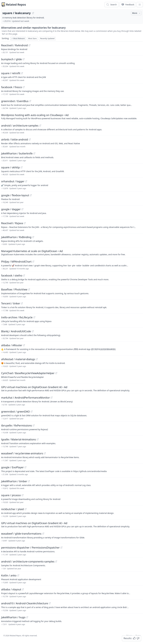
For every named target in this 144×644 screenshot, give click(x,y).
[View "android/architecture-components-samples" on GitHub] (56, 561)
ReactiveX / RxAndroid (14, 45)
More (137, 13)
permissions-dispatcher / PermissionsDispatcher (30, 548)
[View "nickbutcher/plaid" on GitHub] (26, 509)
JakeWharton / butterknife (17, 153)
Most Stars (33, 38)
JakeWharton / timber (14, 481)
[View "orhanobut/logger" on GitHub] (26, 181)
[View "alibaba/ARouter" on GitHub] (24, 345)
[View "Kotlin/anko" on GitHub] (18, 575)
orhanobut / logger (13, 181)
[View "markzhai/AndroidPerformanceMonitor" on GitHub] (51, 398)
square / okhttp (10, 167)
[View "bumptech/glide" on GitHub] (24, 59)
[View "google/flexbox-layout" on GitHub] (31, 195)
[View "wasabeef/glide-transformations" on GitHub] (43, 534)
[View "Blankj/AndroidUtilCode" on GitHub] (33, 331)
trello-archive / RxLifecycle (17, 317)
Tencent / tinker (11, 303)
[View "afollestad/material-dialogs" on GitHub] (37, 359)
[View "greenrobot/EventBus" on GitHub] (30, 101)
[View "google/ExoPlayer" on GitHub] (25, 467)
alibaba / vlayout (11, 589)
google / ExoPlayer (12, 467)
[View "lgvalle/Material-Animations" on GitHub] (38, 439)
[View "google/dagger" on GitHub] (22, 209)
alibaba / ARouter (12, 345)
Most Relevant (18, 38)
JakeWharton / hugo (13, 617)
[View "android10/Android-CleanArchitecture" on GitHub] (50, 603)
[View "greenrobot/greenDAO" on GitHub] (32, 412)
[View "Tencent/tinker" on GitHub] (22, 303)
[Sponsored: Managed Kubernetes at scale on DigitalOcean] (72, 252)
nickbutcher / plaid (12, 509)
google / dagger (11, 209)
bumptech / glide (11, 59)
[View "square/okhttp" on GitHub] (22, 167)
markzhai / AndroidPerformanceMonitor (25, 398)
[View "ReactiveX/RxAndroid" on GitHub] (29, 45)
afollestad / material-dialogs (18, 359)
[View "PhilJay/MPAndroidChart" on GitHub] (33, 262)
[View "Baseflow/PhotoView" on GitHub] (29, 289)
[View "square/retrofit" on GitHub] (22, 73)
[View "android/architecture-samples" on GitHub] (40, 126)
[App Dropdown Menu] (140, 5)
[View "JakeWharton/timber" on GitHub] (29, 481)
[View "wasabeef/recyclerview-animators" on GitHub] (45, 453)
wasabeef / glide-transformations (21, 534)
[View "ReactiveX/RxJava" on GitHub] (25, 223)
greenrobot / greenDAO (15, 412)
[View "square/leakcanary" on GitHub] (33, 13)
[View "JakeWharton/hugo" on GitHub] (27, 617)
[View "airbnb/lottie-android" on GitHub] (30, 139)
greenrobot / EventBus (15, 101)
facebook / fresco (12, 87)
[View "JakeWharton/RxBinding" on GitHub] (33, 237)
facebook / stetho (12, 275)
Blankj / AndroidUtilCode (16, 331)
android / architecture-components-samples (28, 561)
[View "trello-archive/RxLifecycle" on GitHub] (34, 317)
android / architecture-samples (20, 126)
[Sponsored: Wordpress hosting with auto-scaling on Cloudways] (72, 116)
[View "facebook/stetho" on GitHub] (24, 275)
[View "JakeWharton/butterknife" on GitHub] (34, 153)
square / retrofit (11, 73)
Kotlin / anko (9, 575)
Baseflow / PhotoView (14, 289)
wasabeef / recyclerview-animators (22, 453)
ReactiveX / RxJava (12, 223)
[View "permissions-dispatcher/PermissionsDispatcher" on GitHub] (61, 548)
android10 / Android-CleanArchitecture (25, 603)
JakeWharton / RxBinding (16, 237)
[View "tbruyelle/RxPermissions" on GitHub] (34, 425)
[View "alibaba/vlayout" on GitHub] (23, 589)
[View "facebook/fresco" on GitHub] (24, 87)
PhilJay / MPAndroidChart (16, 262)
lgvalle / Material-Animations (19, 439)
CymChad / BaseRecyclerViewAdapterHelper (28, 373)
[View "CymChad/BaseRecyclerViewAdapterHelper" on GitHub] (56, 373)
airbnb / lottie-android (15, 139)
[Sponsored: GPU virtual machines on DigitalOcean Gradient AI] (72, 388)
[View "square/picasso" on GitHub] (23, 495)
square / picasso (11, 495)
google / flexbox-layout (15, 195)
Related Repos (16, 5)
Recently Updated (47, 38)
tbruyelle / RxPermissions (16, 425)
